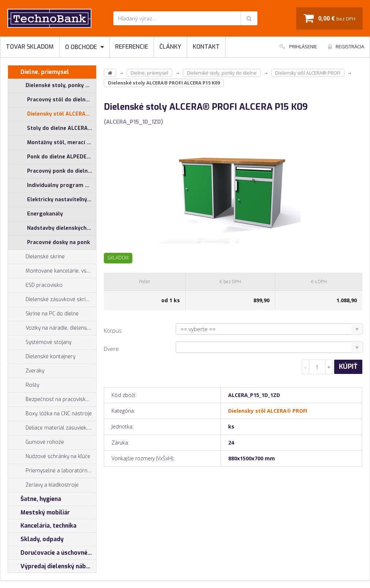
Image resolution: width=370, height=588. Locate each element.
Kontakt (206, 47)
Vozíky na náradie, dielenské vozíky (52, 328)
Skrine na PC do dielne (43, 314)
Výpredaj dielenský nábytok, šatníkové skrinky (52, 566)
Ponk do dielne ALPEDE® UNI (62, 157)
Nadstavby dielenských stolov (62, 228)
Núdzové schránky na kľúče (49, 457)
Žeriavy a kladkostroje (43, 485)
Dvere (111, 349)
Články (170, 47)
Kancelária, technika (42, 526)
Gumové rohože (36, 442)
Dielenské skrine (36, 257)
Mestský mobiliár (39, 513)
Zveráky (26, 371)
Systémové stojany (40, 342)
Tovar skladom (30, 47)
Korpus (113, 330)
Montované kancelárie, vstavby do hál (52, 271)
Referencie (132, 47)
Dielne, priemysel (39, 72)
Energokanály (45, 214)
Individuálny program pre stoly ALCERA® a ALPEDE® (62, 185)
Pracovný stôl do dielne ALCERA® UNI (62, 100)
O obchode (84, 47)
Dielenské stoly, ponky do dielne (52, 86)
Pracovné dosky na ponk (58, 242)
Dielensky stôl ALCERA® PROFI (62, 114)
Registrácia (346, 46)
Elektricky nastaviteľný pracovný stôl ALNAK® (62, 200)
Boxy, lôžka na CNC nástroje (50, 414)
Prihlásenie (298, 46)
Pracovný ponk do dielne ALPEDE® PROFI (62, 171)
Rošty (24, 385)
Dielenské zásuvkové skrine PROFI (52, 300)
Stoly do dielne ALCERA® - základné (62, 128)
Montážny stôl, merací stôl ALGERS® (62, 143)
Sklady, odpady (36, 539)
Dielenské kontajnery (42, 357)
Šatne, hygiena (35, 499)
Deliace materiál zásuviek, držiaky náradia (52, 428)
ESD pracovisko (44, 285)
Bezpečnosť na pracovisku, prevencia (52, 400)
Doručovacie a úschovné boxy (52, 553)
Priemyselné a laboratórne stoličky (52, 471)
